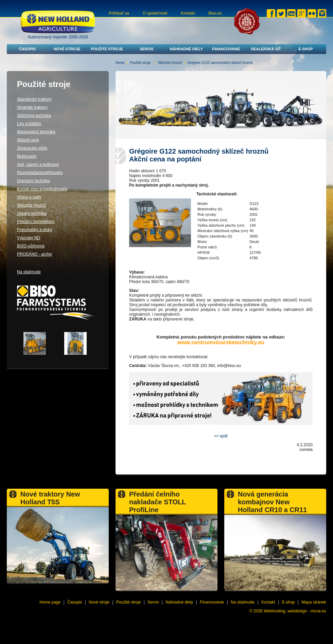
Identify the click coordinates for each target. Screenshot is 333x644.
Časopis (28, 49)
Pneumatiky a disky (34, 230)
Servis (146, 49)
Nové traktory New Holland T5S (50, 498)
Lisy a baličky (29, 124)
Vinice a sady (29, 197)
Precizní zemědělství (36, 222)
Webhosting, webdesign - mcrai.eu (295, 611)
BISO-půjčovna (31, 246)
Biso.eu (215, 13)
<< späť (221, 436)
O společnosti (155, 13)
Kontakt (188, 13)
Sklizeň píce (28, 140)
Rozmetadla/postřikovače (40, 173)
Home (120, 63)
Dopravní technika (33, 181)
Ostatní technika (32, 213)
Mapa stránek (314, 602)
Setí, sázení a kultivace (38, 164)
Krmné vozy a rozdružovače (42, 189)
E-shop (305, 49)
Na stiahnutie (29, 272)
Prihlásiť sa (119, 13)
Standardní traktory (34, 99)
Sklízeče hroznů (170, 63)
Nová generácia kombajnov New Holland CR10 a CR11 (272, 502)
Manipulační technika (36, 132)
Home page (50, 602)
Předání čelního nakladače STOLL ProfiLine (157, 502)
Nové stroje (67, 49)
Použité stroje (107, 49)
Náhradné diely (186, 49)
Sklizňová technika (34, 116)
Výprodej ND (29, 238)
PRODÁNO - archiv (34, 254)
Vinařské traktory (32, 107)
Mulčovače (27, 156)
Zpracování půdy (32, 148)
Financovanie (226, 49)
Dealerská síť (266, 49)
